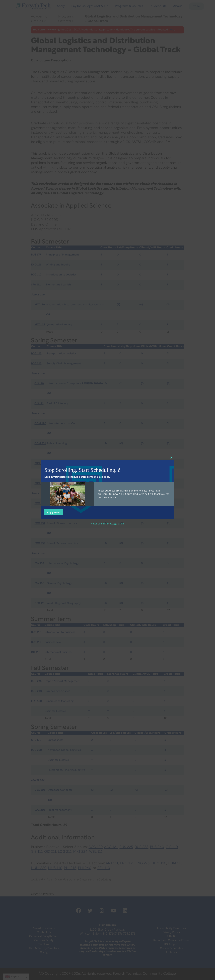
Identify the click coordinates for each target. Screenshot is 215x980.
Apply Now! (54, 512)
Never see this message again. (108, 523)
